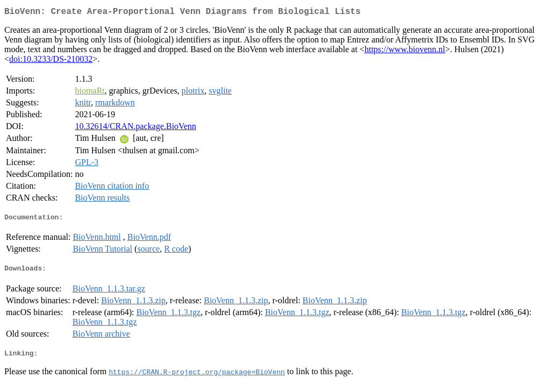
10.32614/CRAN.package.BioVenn (135, 128)
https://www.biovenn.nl (405, 51)
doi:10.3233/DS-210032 (51, 61)
